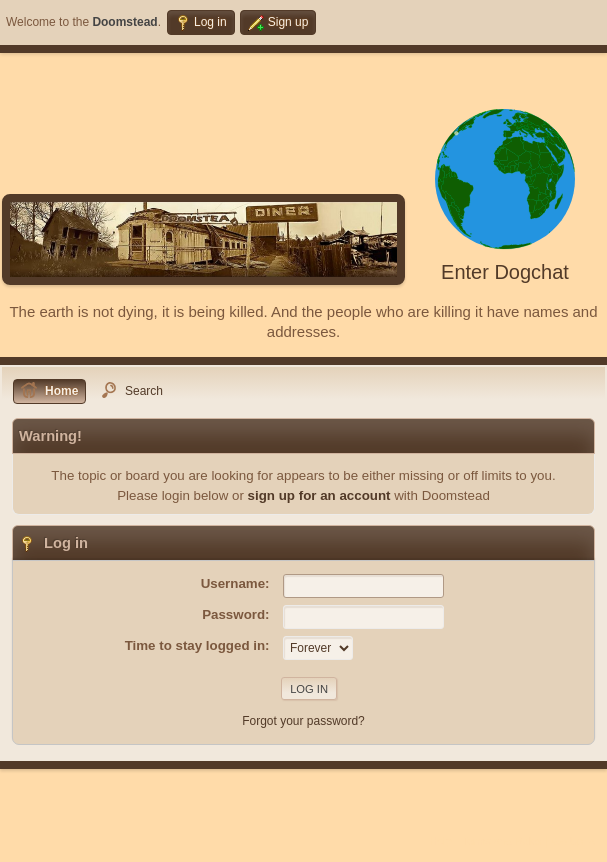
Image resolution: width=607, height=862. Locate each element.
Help (441, 841)
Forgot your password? (303, 721)
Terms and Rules (502, 841)
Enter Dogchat (505, 272)
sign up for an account (319, 495)
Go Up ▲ (574, 841)
